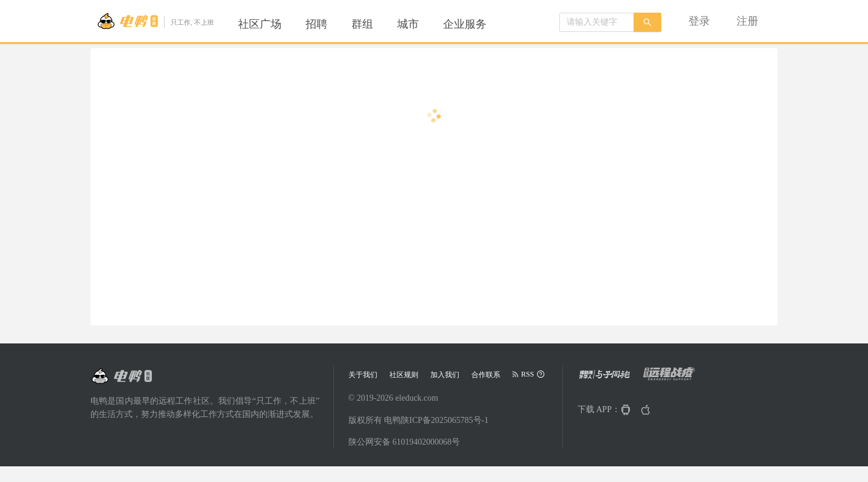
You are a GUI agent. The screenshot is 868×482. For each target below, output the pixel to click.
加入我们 (445, 375)
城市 (408, 24)
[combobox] (597, 22)
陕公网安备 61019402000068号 (404, 442)
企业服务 (465, 24)
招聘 (316, 24)
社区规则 (404, 375)
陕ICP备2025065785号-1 (445, 420)
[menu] (377, 24)
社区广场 (260, 24)
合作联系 (486, 375)
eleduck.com (417, 398)
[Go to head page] (155, 21)
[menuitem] (260, 24)
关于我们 (363, 375)
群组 (362, 24)
